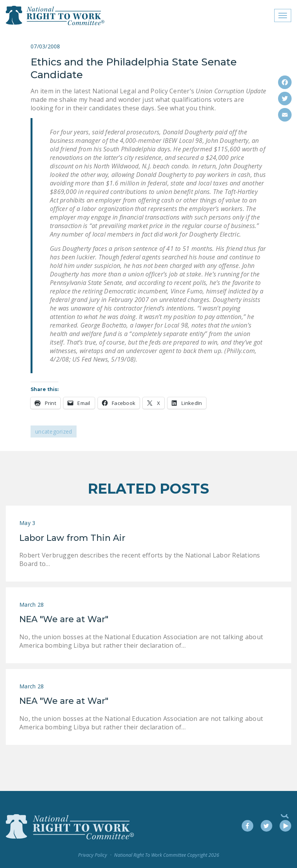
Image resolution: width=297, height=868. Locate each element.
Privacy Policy (93, 855)
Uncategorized (54, 431)
